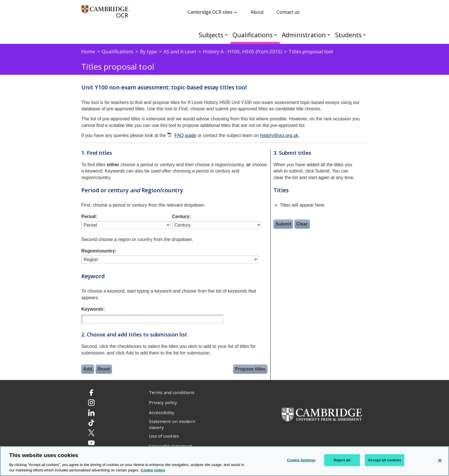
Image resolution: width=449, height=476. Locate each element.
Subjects (211, 35)
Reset (104, 369)
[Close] (440, 461)
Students (348, 35)
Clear (302, 224)
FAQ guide (185, 135)
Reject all (342, 460)
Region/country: (99, 251)
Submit (283, 224)
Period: (89, 217)
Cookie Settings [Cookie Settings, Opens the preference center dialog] (301, 460)
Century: (182, 217)
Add (88, 369)
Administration (304, 35)
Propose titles (250, 369)
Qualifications (253, 35)
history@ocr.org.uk (279, 135)
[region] (224, 461)
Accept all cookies (385, 460)
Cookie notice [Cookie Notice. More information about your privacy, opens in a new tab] (153, 470)
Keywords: (93, 309)
